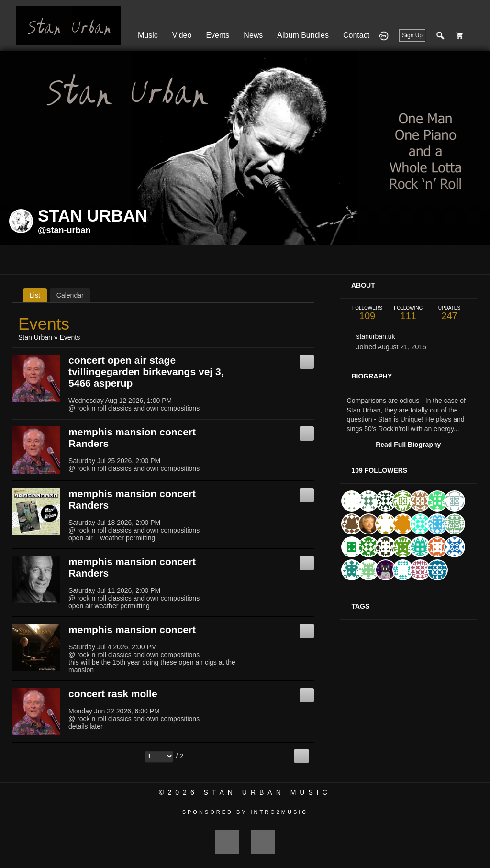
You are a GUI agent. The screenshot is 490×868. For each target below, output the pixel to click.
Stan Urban (35, 337)
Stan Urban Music (267, 792)
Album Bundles (303, 35)
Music (148, 35)
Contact (356, 35)
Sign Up (412, 35)
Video (182, 35)
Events (217, 35)
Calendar (70, 295)
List (35, 295)
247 (449, 313)
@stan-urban (64, 230)
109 (367, 313)
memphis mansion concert (132, 629)
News (253, 35)
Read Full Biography (408, 445)
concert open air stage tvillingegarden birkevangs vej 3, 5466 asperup (146, 372)
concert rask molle (113, 694)
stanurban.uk (375, 336)
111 (408, 313)
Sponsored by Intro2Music (245, 812)
